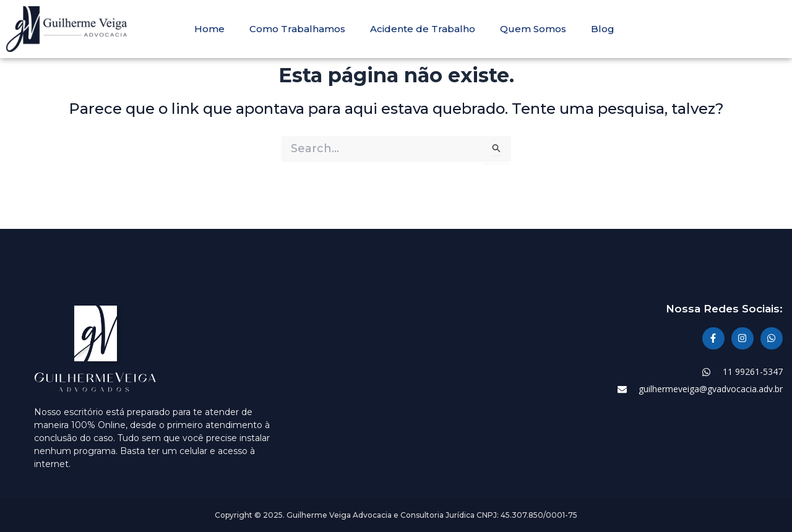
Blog (603, 29)
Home (209, 29)
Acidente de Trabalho (423, 29)
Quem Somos (533, 29)
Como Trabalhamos (297, 29)
